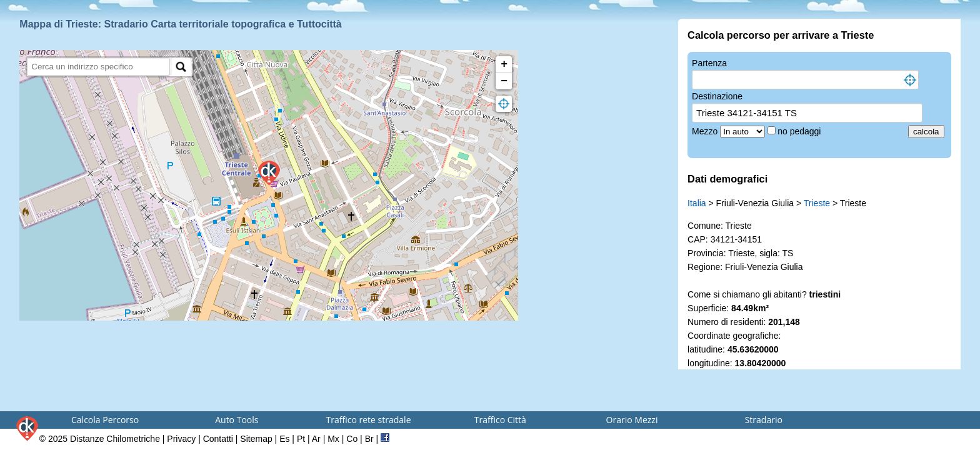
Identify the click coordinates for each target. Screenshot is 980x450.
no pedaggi (800, 131)
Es (284, 439)
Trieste (817, 203)
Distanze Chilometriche (115, 439)
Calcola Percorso (105, 420)
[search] (98, 67)
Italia (697, 203)
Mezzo (706, 131)
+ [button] (504, 64)
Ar (316, 439)
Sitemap (256, 439)
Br (369, 439)
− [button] (504, 81)
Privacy (181, 439)
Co (352, 439)
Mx (333, 439)
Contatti (218, 439)
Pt (301, 439)
